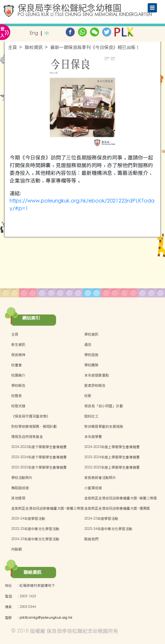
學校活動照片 (22, 478)
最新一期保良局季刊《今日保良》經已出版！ (95, 48)
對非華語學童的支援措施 (104, 426)
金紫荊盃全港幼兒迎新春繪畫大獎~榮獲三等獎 (48, 508)
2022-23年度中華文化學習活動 (35, 529)
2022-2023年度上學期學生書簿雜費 (112, 467)
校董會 (16, 365)
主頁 (12, 48)
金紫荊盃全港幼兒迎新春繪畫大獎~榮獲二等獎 (121, 498)
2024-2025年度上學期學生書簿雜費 (112, 447)
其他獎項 (18, 498)
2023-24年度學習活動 (28, 519)
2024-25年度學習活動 (101, 519)
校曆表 (16, 396)
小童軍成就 (93, 488)
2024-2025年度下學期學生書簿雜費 (39, 447)
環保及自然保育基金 (27, 437)
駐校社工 (91, 416)
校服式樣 (18, 406)
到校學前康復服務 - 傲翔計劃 (34, 426)
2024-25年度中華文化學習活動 (35, 539)
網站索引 (31, 318)
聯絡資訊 (32, 572)
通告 (88, 345)
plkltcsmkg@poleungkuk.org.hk (46, 618)
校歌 (88, 396)
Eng (34, 33)
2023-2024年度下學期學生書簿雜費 (39, 457)
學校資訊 (91, 334)
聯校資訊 (34, 48)
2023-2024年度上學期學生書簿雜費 (112, 457)
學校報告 (18, 386)
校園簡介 (18, 375)
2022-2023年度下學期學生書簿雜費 (39, 467)
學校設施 (91, 355)
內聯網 (16, 549)
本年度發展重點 (97, 375)
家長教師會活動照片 (100, 478)
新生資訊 (18, 345)
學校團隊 (91, 365)
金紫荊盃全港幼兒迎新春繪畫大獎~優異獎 (117, 508)
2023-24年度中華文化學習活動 (108, 529)
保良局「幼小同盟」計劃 (104, 406)
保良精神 (18, 355)
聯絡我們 (91, 539)
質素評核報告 (95, 386)
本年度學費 (93, 437)
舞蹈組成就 (20, 488)
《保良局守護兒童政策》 (31, 416)
